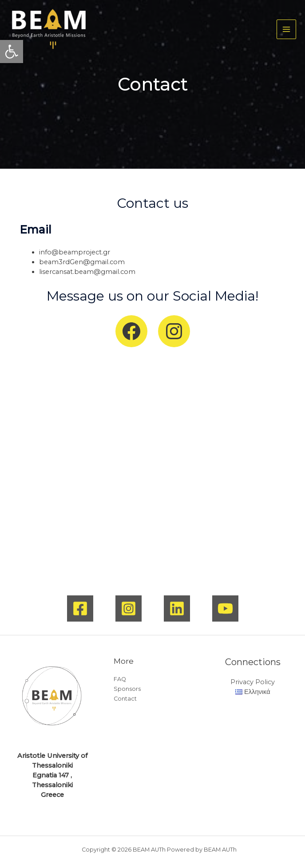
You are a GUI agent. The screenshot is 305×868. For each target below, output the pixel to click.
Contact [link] (125, 699)
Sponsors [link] (127, 689)
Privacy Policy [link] (253, 682)
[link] (12, 52)
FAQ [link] (120, 679)
